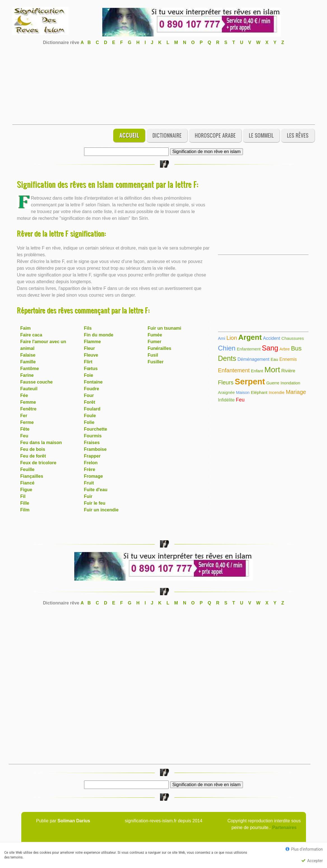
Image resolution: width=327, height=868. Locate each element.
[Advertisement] (164, 85)
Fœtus (91, 369)
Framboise (95, 449)
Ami (222, 338)
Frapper (92, 456)
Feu (24, 436)
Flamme (92, 342)
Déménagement (254, 359)
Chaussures (293, 338)
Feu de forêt (33, 456)
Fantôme (30, 369)
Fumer (155, 342)
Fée (24, 395)
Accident (272, 338)
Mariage (296, 392)
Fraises (92, 443)
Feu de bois (33, 449)
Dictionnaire (167, 135)
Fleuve (91, 355)
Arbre (285, 349)
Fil (23, 496)
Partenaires (284, 827)
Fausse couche (36, 382)
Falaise (28, 355)
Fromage (94, 476)
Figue (26, 490)
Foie (89, 375)
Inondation (290, 383)
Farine (27, 375)
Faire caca (31, 335)
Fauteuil (29, 389)
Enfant (257, 371)
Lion (232, 338)
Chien (227, 348)
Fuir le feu (95, 503)
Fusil (153, 355)
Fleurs (226, 382)
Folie (89, 422)
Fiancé (27, 483)
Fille (25, 503)
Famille (28, 362)
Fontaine (93, 382)
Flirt (88, 362)
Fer (24, 416)
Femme (28, 402)
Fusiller (156, 362)
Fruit (89, 483)
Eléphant (259, 392)
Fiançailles (32, 476)
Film (25, 510)
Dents (227, 358)
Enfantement (249, 349)
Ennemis (288, 359)
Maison (243, 392)
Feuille (27, 469)
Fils (88, 328)
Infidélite (226, 400)
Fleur (90, 348)
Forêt (90, 402)
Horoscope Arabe (215, 135)
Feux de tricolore (38, 463)
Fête (25, 429)
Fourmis (93, 436)
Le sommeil (261, 135)
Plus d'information (304, 849)
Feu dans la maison (41, 443)
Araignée (226, 392)
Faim (25, 328)
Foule (90, 416)
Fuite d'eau (96, 490)
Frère (90, 469)
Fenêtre (28, 409)
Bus (296, 348)
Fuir (88, 496)
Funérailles (159, 348)
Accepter (312, 861)
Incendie (277, 392)
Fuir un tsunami (164, 328)
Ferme (27, 422)
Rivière (288, 371)
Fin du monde (99, 335)
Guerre (273, 383)
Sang (270, 348)
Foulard (92, 409)
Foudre (92, 389)
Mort (272, 370)
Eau (274, 359)
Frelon (91, 463)
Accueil (129, 135)
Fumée (155, 335)
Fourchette (96, 429)
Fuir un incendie (101, 510)
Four (89, 395)
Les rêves (298, 135)
